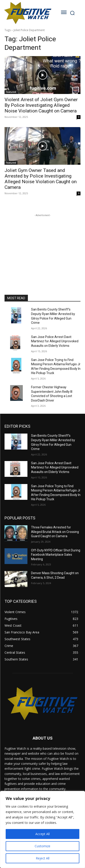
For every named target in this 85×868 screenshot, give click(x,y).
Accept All (42, 834)
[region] (42, 829)
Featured (11, 92)
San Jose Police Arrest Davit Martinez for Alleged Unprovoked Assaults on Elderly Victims (55, 341)
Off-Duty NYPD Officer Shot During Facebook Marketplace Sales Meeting (56, 555)
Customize (42, 846)
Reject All (43, 858)
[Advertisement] (43, 246)
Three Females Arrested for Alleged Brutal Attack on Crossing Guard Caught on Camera (55, 532)
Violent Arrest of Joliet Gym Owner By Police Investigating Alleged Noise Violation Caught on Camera (41, 105)
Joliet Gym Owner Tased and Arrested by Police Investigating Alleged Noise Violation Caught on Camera (41, 179)
